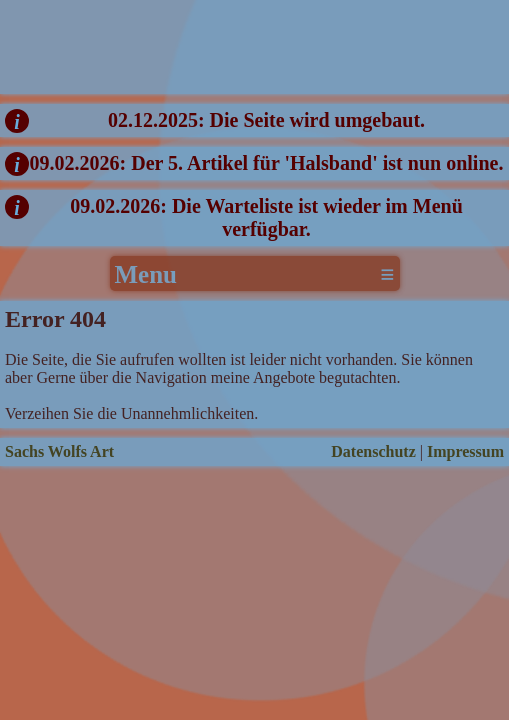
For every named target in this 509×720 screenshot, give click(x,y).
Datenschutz (373, 451)
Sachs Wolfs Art (59, 451)
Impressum (465, 451)
